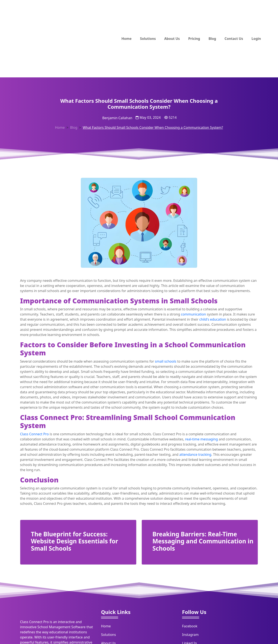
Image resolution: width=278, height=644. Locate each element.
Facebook (190, 626)
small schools (166, 361)
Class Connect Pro (34, 434)
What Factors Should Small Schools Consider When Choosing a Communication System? (153, 127)
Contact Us (234, 39)
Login (256, 39)
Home (127, 39)
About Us (172, 39)
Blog (212, 39)
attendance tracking (195, 454)
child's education (213, 319)
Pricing (194, 39)
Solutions (148, 39)
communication (193, 314)
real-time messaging (201, 439)
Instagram (190, 635)
